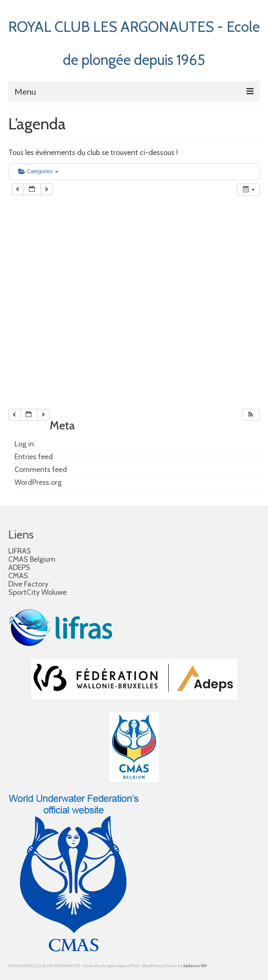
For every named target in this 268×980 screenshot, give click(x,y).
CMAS (18, 576)
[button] (251, 415)
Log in (24, 444)
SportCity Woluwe (37, 592)
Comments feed (41, 470)
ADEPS (19, 567)
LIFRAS (20, 551)
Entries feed (34, 457)
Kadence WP (195, 966)
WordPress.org (38, 482)
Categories (38, 171)
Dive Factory (28, 584)
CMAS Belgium (32, 559)
